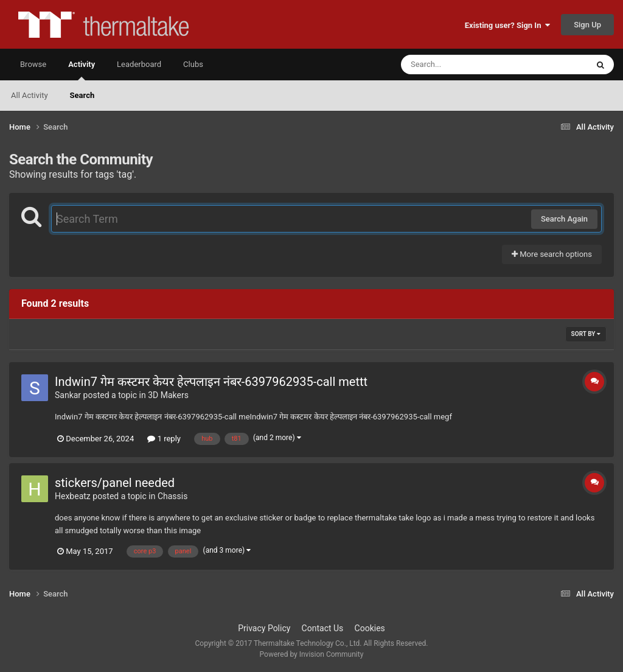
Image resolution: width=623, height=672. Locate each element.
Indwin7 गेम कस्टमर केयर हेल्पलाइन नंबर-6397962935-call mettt (211, 382)
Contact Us (323, 628)
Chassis (173, 496)
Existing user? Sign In (507, 25)
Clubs (193, 64)
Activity (82, 70)
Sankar (68, 395)
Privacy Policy (264, 628)
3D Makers (168, 395)
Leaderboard (139, 64)
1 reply (164, 439)
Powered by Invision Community (312, 654)
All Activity (30, 95)
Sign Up (587, 25)
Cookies (370, 628)
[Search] (464, 65)
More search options (552, 254)
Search (82, 95)
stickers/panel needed (115, 483)
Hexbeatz (73, 496)
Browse (33, 64)
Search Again (564, 219)
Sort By (586, 334)
